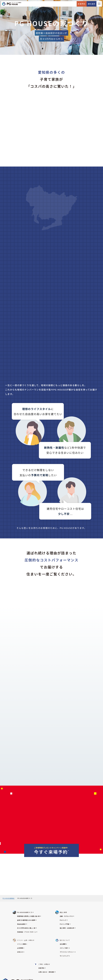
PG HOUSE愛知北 (9, 898)
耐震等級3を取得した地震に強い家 (29, 916)
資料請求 (92, 4)
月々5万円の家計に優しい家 (27, 928)
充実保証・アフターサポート (27, 932)
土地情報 (21, 948)
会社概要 (63, 944)
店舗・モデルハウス (67, 916)
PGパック (64, 920)
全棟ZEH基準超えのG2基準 (27, 920)
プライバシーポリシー (68, 952)
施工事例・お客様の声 (68, 928)
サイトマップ (65, 956)
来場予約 (82, 4)
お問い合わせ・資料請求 (47, 972)
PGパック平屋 (65, 924)
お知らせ (21, 952)
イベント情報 (22, 944)
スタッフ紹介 (65, 948)
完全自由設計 (22, 924)
